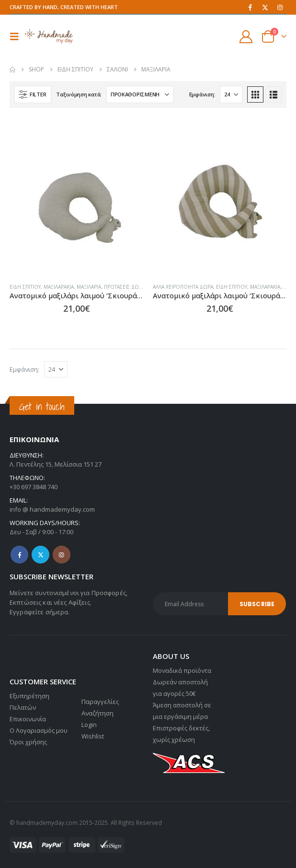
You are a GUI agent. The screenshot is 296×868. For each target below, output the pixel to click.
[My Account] (246, 37)
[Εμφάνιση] (231, 94)
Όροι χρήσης (28, 742)
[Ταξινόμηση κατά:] (140, 94)
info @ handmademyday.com (52, 509)
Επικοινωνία (28, 719)
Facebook (19, 555)
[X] (265, 7)
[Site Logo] (49, 36)
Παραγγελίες (100, 702)
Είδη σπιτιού (25, 287)
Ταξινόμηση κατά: (79, 94)
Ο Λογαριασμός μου (39, 730)
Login (89, 725)
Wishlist (93, 736)
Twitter (40, 555)
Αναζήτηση (97, 713)
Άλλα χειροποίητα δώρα (183, 287)
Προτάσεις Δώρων (127, 287)
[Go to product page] (76, 208)
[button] (17, 36)
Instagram (62, 555)
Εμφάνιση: (202, 94)
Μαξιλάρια (89, 287)
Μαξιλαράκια (59, 287)
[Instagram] (280, 7)
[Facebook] (250, 7)
